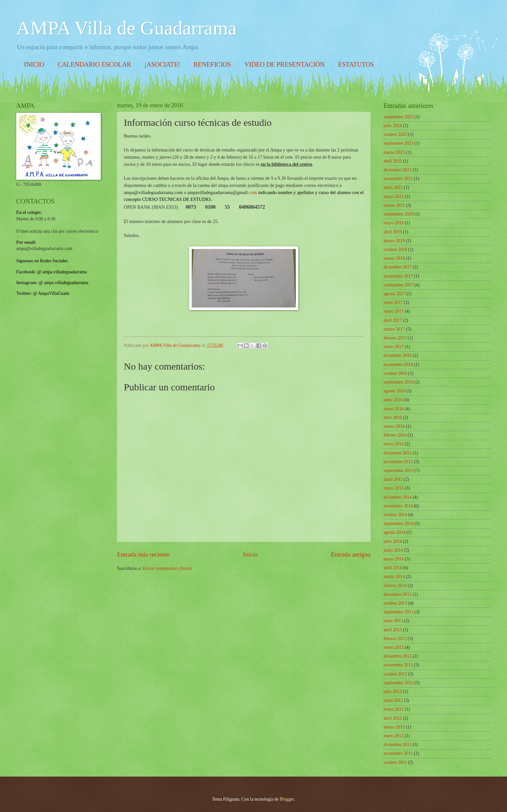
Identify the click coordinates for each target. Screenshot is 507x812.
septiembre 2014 (398, 524)
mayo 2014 (394, 559)
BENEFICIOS (212, 64)
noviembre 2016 (398, 365)
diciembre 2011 (397, 745)
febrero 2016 (395, 435)
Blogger (287, 799)
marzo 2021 (394, 205)
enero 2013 (394, 647)
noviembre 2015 (398, 462)
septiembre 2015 (398, 471)
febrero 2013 (395, 639)
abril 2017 (393, 320)
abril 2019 (393, 232)
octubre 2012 (395, 674)
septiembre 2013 (398, 612)
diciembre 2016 (397, 355)
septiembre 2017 (398, 285)
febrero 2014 (395, 586)
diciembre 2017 (397, 267)
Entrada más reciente (143, 554)
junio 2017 (393, 302)
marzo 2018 (394, 258)
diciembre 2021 (397, 170)
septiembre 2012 (398, 683)
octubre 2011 (395, 762)
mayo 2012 (394, 709)
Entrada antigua (351, 554)
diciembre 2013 (397, 594)
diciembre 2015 (397, 453)
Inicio (250, 554)
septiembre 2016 (398, 382)
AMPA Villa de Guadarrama (126, 28)
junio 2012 (393, 700)
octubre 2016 (395, 373)
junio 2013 (393, 621)
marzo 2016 (394, 426)
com (222, 192)
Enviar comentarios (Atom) (167, 568)
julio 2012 (393, 692)
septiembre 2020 (398, 214)
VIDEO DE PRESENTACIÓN (285, 64)
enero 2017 (394, 347)
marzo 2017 (394, 329)
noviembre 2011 (398, 753)
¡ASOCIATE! (162, 64)
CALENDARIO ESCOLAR (94, 64)
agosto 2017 (394, 294)
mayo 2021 (394, 196)
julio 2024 (393, 126)
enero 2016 (394, 444)
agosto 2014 (394, 532)
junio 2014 (393, 550)
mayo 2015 (394, 488)
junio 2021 (393, 187)
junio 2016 (393, 400)
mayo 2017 (394, 311)
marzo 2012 (394, 727)
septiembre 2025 (398, 117)
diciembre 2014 (397, 497)
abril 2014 (393, 568)
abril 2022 (393, 161)
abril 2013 (393, 630)
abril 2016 (393, 418)
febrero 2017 (395, 338)
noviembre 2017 (398, 276)
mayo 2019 (394, 223)
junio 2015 (393, 479)
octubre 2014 (395, 515)
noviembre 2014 (398, 506)
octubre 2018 (395, 249)
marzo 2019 (394, 241)
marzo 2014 (394, 576)
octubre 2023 (395, 134)
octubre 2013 (395, 603)
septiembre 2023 (398, 143)
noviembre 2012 (398, 665)
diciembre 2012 (397, 656)
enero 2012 (394, 736)
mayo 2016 (394, 409)
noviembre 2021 (398, 179)
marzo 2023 (394, 152)
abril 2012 (393, 718)
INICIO (34, 64)
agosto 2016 (394, 391)
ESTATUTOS (356, 64)
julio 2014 (393, 541)
